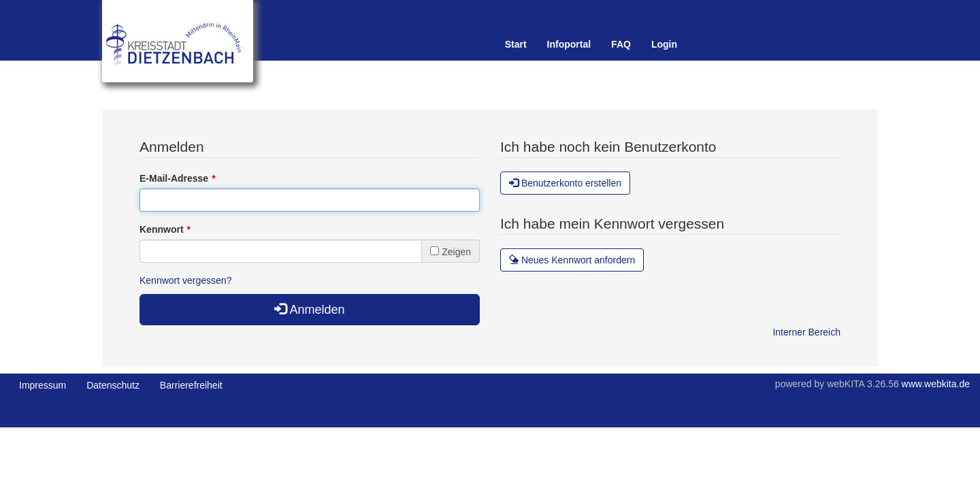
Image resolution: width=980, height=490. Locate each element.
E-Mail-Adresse (174, 178)
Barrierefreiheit (191, 385)
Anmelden (309, 309)
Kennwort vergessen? (185, 280)
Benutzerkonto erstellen (565, 183)
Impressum (43, 385)
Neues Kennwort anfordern (572, 260)
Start (516, 44)
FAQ (621, 44)
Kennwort (162, 229)
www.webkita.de (936, 384)
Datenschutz (113, 385)
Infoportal (569, 44)
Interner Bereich (806, 332)
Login (664, 44)
